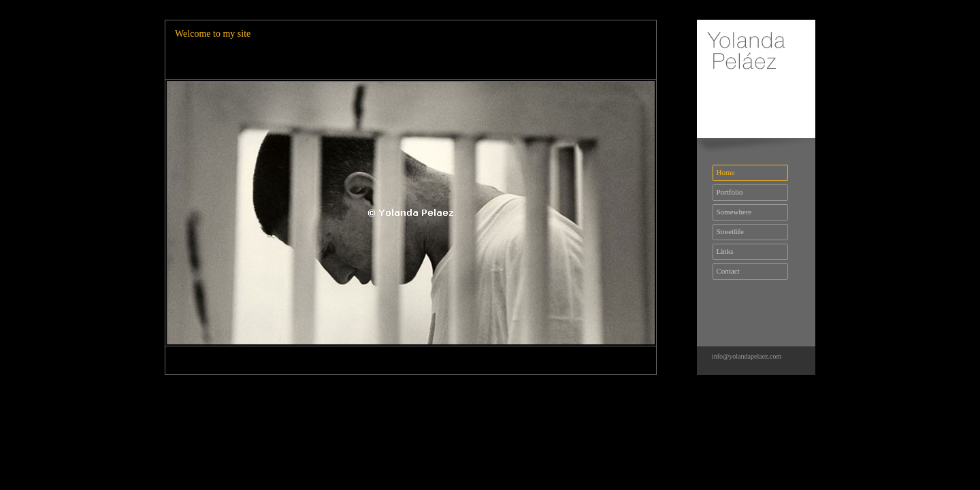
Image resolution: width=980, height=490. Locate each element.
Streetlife (728, 231)
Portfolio (728, 192)
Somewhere (732, 212)
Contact (726, 271)
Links (723, 251)
